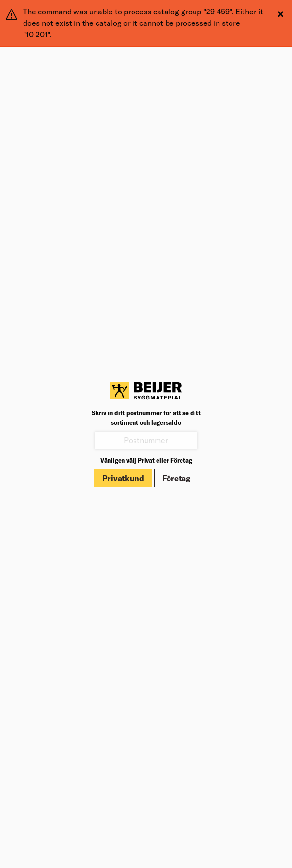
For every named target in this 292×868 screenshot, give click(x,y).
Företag (176, 478)
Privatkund (123, 478)
